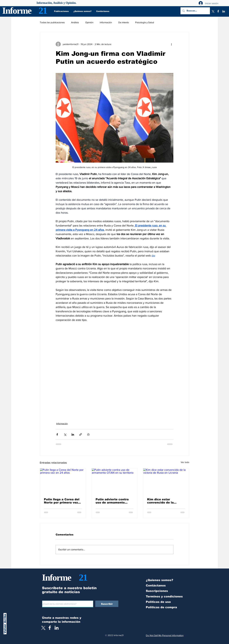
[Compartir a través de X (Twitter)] (65, 434)
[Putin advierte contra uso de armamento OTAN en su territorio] (115, 481)
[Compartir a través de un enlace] (81, 434)
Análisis (75, 22)
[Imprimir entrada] (88, 434)
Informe (17, 11)
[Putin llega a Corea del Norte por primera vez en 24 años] (63, 481)
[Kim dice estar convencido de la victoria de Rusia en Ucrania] (166, 481)
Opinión (89, 22)
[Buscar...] (195, 11)
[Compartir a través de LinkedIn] (73, 434)
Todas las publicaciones (52, 22)
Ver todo (185, 462)
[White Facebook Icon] (50, 628)
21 (43, 11)
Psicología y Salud (145, 22)
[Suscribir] (107, 604)
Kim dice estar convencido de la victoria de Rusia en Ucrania (163, 501)
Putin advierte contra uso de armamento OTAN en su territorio (112, 501)
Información (106, 22)
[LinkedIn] (224, 11)
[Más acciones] (171, 44)
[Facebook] (218, 11)
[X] (213, 11)
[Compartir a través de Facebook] (57, 434)
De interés (124, 22)
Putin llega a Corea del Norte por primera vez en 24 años (62, 501)
